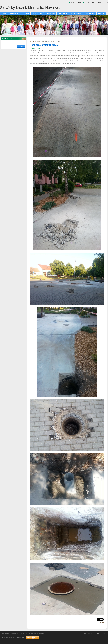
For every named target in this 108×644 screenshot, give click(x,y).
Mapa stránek (89, 3)
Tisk (107, 3)
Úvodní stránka (76, 3)
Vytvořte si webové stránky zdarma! (14, 637)
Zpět (100, 622)
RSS (100, 3)
